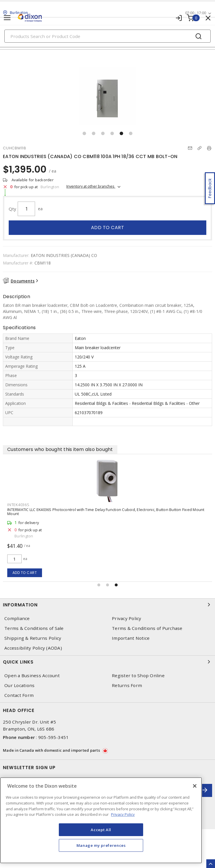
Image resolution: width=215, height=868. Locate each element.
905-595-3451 (53, 737)
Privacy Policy (127, 618)
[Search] (107, 36)
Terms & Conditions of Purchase (147, 628)
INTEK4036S (18, 505)
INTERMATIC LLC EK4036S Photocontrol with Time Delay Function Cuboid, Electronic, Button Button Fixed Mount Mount (106, 512)
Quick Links (107, 662)
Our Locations (19, 685)
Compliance (17, 618)
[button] (84, 133)
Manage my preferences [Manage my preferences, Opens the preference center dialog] (101, 845)
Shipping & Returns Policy (33, 638)
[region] (101, 820)
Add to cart (108, 228)
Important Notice (131, 638)
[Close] (195, 786)
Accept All (101, 830)
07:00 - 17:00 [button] (196, 13)
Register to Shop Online (138, 676)
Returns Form (127, 685)
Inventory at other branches (91, 186)
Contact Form (19, 695)
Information (107, 605)
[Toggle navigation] (7, 18)
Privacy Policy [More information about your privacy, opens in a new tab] (123, 814)
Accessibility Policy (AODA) (33, 648)
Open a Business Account (32, 676)
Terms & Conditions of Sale (34, 628)
